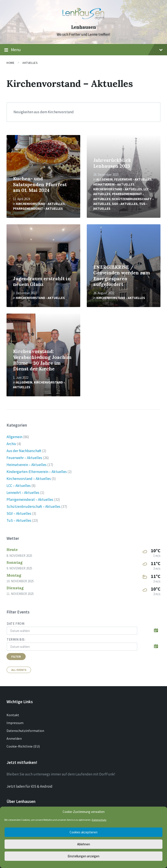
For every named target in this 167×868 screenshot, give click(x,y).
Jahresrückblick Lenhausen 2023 (112, 163)
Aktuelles (30, 63)
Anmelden (14, 738)
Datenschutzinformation (25, 731)
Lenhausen (84, 27)
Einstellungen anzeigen (83, 856)
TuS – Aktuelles (19, 520)
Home (10, 63)
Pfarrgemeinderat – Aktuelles (30, 500)
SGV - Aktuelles (125, 204)
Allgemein (104, 179)
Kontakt (13, 715)
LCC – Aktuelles (19, 486)
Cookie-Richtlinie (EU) (23, 746)
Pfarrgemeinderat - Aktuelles (38, 209)
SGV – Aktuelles (19, 513)
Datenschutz (99, 820)
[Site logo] (83, 19)
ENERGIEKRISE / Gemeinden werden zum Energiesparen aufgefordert (122, 276)
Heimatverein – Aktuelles (27, 465)
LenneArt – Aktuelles (23, 493)
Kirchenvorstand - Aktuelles (40, 204)
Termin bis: (16, 639)
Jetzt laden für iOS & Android (29, 786)
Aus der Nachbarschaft (24, 451)
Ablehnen (84, 844)
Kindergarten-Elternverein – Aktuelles (37, 472)
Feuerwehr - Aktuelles (133, 179)
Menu (83, 50)
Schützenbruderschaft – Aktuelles (33, 507)
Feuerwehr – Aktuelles (24, 458)
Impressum (15, 723)
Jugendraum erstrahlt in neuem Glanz (42, 282)
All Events (19, 670)
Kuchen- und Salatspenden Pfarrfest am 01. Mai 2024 (40, 184)
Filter (16, 657)
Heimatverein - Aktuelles (114, 184)
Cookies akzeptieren (83, 832)
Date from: (16, 624)
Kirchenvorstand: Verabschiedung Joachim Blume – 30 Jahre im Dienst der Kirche (42, 360)
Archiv (11, 444)
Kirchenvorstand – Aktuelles (29, 479)
